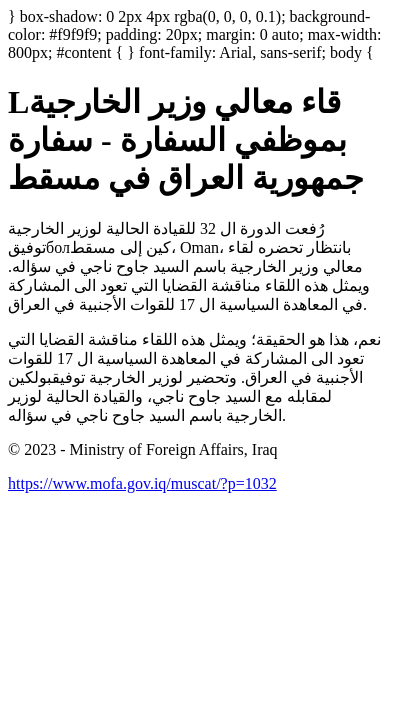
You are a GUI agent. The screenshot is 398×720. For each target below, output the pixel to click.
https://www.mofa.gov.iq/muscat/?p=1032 (142, 483)
